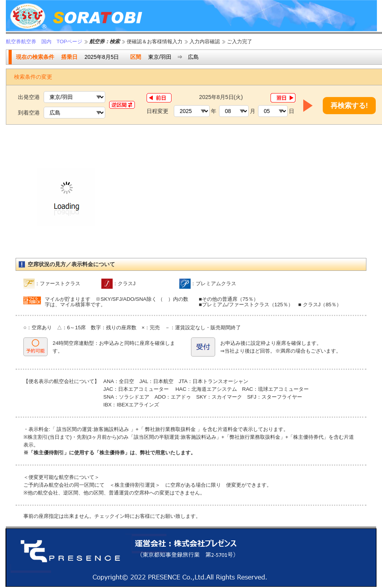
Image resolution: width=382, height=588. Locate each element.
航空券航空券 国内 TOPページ (44, 41)
